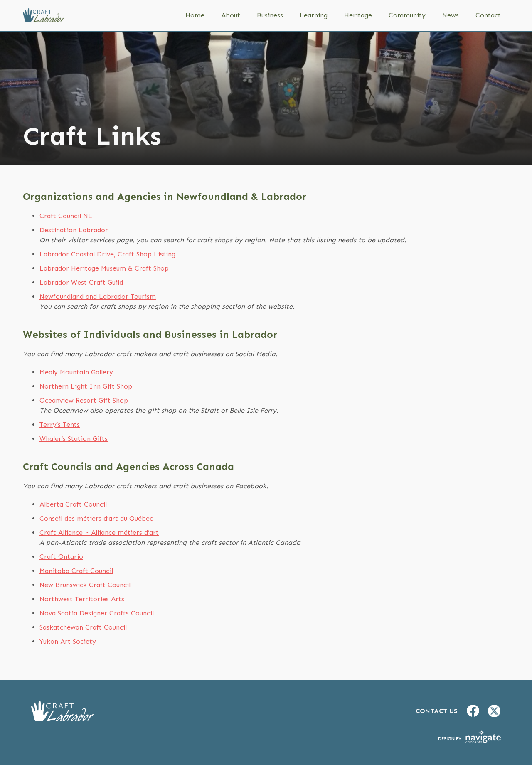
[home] (44, 15)
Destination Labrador (74, 230)
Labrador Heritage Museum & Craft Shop (104, 268)
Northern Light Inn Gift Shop (86, 386)
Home (195, 15)
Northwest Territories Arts (82, 599)
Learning (314, 15)
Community (407, 15)
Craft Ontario (61, 557)
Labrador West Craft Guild (81, 282)
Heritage (358, 15)
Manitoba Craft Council (76, 571)
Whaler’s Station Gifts (74, 439)
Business (270, 15)
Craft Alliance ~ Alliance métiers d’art (99, 533)
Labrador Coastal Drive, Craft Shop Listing (107, 254)
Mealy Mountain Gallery (76, 372)
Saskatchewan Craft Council (83, 627)
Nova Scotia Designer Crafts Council (97, 613)
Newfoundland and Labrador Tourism (98, 296)
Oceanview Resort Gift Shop (84, 400)
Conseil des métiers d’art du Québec (96, 518)
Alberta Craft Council (73, 504)
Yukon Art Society (68, 641)
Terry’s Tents (60, 424)
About (231, 15)
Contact (488, 15)
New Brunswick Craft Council (85, 585)
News (451, 15)
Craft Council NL (66, 216)
